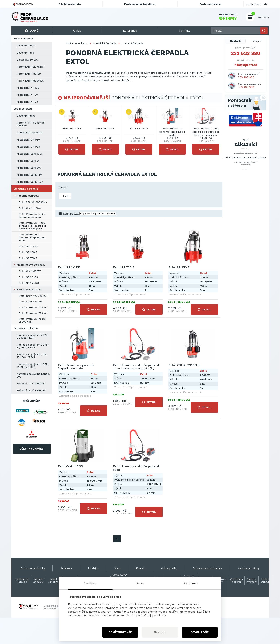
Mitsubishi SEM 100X (30, 154)
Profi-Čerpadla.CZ (77, 43)
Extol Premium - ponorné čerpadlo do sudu (32, 237)
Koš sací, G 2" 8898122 (31, 384)
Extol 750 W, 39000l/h (33, 202)
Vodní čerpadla (23, 109)
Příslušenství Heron (26, 328)
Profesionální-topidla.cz (140, 4)
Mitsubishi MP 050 (28, 140)
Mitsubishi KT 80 (27, 102)
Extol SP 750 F (28, 258)
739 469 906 (246, 77)
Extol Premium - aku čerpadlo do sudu (32, 215)
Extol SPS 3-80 (28, 277)
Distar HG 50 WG (27, 60)
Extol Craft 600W (30, 271)
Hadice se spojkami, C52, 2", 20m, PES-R (32, 366)
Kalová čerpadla (24, 39)
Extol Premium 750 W (33, 307)
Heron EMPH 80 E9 (29, 74)
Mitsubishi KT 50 (27, 95)
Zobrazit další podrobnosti (75, 295)
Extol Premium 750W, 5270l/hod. (32, 320)
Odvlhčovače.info (70, 4)
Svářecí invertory (252, 580)
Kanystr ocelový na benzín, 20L (34, 375)
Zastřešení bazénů (236, 580)
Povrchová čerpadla (29, 289)
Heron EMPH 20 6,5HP (31, 67)
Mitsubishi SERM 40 (29, 175)
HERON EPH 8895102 (30, 133)
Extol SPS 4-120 (29, 283)
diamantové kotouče (22, 580)
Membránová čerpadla (31, 265)
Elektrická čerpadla (26, 189)
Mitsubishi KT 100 (28, 88)
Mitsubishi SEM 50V (29, 168)
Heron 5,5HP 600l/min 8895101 (31, 124)
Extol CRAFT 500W (31, 302)
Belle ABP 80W (26, 116)
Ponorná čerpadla (28, 196)
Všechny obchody (256, 4)
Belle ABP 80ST (26, 46)
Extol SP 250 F (28, 252)
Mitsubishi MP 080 (28, 147)
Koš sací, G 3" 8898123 (31, 390)
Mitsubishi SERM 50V (30, 182)
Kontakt (235, 41)
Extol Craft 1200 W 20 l (33, 296)
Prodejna (256, 41)
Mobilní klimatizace (55, 580)
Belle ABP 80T (26, 53)
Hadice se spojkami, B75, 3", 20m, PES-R (32, 346)
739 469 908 (246, 87)
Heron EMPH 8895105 (30, 81)
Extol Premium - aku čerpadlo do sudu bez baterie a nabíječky (33, 226)
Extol (66, 196)
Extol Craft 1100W (30, 208)
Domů (32, 31)
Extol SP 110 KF (28, 246)
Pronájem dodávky (38, 580)
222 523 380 (246, 53)
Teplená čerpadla (266, 580)
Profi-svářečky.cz (211, 4)
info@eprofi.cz (246, 65)
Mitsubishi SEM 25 (28, 161)
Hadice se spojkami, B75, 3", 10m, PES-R (32, 336)
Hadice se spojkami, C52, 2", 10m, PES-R (32, 356)
